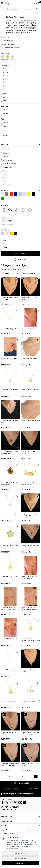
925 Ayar (5, 126)
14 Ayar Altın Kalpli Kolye (9, 670)
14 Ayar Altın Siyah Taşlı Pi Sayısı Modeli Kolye (30, 515)
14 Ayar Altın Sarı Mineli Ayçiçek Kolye (29, 453)
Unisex (4, 139)
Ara (36, 9)
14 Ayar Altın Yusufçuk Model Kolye (31, 702)
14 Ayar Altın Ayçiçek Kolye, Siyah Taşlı (30, 546)
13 (31, 776)
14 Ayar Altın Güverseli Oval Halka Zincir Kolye (30, 733)
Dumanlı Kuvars (7, 160)
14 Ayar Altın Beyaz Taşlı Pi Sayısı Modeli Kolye (9, 515)
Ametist (5, 157)
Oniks (4, 174)
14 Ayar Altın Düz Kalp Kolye (30, 389)
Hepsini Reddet (20, 858)
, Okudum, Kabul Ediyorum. (17, 794)
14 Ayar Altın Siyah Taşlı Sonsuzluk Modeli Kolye (29, 608)
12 (27, 776)
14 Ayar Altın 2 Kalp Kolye (9, 329)
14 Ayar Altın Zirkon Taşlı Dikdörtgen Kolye (9, 733)
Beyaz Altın (3, 58)
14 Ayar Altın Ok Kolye (28, 329)
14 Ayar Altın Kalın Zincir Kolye (29, 298)
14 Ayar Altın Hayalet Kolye (10, 48)
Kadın (4, 135)
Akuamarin (6, 153)
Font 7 (4, 94)
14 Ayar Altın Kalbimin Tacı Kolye (9, 390)
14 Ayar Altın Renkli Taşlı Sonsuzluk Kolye (29, 577)
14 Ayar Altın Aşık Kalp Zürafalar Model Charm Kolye (31, 640)
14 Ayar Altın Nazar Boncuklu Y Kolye (31, 671)
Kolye (4, 244)
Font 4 (4, 83)
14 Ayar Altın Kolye (7, 41)
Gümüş (4, 113)
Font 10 (4, 72)
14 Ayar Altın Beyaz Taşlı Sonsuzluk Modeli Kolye (9, 608)
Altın (4, 110)
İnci (3, 171)
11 (23, 776)
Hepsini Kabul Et (21, 863)
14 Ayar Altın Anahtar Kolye (10, 639)
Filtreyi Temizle (21, 259)
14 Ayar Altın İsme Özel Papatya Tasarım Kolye (29, 484)
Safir (4, 178)
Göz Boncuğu (6, 167)
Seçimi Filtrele (21, 254)
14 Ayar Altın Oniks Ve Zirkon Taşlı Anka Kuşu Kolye (10, 764)
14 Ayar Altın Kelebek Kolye (10, 576)
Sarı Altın (8, 58)
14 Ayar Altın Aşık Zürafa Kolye (29, 359)
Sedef (4, 181)
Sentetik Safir (6, 185)
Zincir (4, 247)
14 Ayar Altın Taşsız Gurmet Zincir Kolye (10, 298)
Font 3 (4, 79)
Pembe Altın (13, 58)
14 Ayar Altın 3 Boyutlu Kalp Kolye (30, 764)
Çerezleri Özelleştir (21, 853)
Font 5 (4, 86)
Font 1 (4, 69)
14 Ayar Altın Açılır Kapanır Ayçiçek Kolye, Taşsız (9, 453)
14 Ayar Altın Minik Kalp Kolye (31, 420)
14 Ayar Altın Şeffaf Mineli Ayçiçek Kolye (9, 484)
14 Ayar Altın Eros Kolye (8, 701)
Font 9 (4, 101)
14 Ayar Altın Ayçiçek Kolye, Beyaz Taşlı (10, 546)
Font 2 (4, 76)
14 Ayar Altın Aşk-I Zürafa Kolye (9, 359)
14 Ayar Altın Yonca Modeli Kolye (9, 421)
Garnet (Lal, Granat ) (9, 164)
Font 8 (4, 97)
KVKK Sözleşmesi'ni (10, 794)
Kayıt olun (34, 789)
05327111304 (9, 810)
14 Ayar (5, 123)
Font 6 (4, 90)
